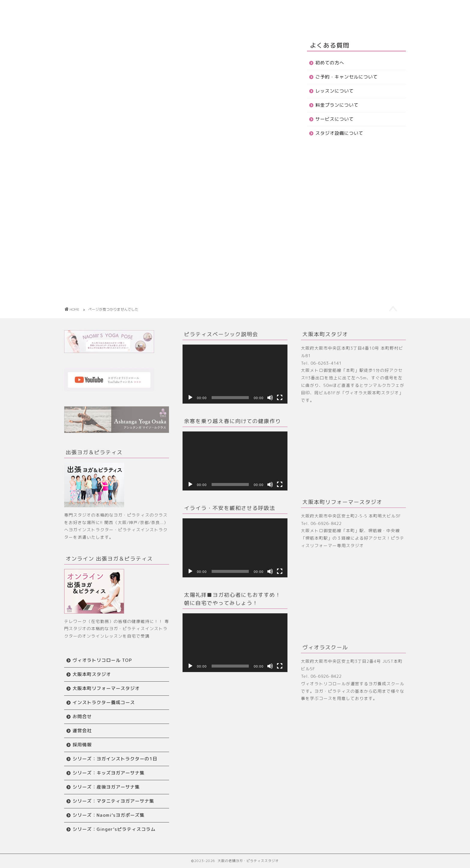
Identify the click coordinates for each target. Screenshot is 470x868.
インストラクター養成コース (104, 702)
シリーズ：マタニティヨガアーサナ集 (113, 801)
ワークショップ (147, 21)
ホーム (138, 9)
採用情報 (82, 745)
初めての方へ (330, 63)
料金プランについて (337, 105)
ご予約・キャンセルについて (347, 77)
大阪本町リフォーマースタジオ (106, 688)
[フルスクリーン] (280, 398)
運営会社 (82, 731)
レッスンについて (335, 91)
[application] (235, 374)
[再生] (190, 398)
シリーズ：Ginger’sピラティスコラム (114, 829)
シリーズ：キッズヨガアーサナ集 (109, 773)
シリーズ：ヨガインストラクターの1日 (115, 759)
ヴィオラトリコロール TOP (102, 660)
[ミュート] (270, 398)
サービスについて (335, 119)
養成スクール (353, 9)
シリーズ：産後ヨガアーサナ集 (106, 787)
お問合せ (237, 21)
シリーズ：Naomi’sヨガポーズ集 (109, 815)
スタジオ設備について (339, 133)
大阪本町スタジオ (92, 674)
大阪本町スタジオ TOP (230, 9)
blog (94, 281)
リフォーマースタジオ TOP (296, 9)
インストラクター (195, 21)
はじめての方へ (175, 9)
